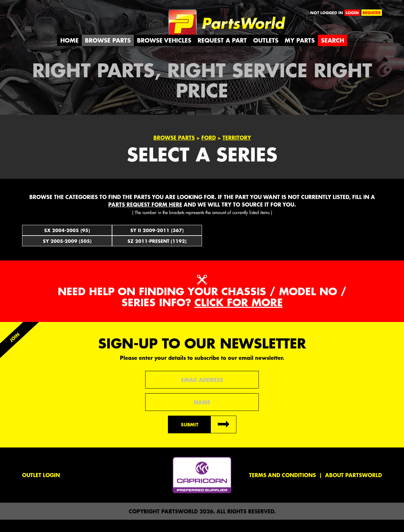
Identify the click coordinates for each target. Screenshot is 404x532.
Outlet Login (41, 487)
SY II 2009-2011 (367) (157, 242)
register (372, 13)
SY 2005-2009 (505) (67, 253)
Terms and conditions (282, 487)
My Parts (300, 53)
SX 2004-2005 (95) (67, 242)
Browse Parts (108, 53)
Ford (209, 150)
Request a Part (222, 53)
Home (69, 53)
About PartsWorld (353, 487)
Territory (237, 150)
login (352, 13)
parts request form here (145, 216)
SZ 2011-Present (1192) (157, 253)
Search (333, 53)
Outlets (266, 53)
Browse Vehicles (164, 53)
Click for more (239, 315)
